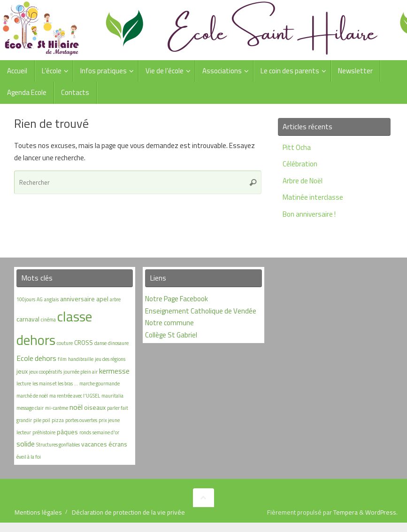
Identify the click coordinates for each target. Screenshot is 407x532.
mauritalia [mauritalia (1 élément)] (112, 396)
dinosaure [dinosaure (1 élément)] (118, 343)
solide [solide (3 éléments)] (26, 444)
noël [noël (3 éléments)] (76, 407)
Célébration (300, 164)
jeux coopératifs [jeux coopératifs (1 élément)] (46, 372)
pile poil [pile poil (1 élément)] (42, 420)
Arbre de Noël (303, 181)
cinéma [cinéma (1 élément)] (48, 320)
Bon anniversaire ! (309, 214)
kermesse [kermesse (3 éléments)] (114, 371)
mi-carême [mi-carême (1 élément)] (57, 408)
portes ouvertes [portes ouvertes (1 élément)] (81, 420)
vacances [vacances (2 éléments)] (94, 444)
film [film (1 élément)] (62, 359)
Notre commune (169, 323)
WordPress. (381, 512)
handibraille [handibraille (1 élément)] (81, 359)
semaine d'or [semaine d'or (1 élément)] (106, 432)
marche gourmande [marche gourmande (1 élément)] (100, 383)
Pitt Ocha (297, 147)
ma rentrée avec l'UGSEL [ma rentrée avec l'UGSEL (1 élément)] (75, 396)
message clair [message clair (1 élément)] (30, 408)
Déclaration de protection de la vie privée (128, 512)
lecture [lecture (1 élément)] (24, 383)
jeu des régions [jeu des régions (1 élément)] (110, 359)
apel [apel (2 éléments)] (102, 299)
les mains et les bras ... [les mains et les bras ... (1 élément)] (55, 383)
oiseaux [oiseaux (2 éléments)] (95, 407)
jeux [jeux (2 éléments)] (22, 371)
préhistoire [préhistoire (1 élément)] (44, 432)
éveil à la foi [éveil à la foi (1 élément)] (29, 457)
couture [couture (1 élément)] (65, 343)
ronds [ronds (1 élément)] (85, 432)
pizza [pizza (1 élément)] (58, 420)
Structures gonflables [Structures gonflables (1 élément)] (58, 445)
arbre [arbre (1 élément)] (115, 299)
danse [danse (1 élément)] (100, 343)
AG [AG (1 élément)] (40, 299)
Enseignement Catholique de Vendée (201, 311)
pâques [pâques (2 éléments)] (67, 432)
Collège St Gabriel (171, 335)
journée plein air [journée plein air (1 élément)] (81, 372)
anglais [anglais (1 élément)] (51, 299)
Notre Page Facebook (177, 299)
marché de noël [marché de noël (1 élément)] (32, 396)
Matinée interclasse (313, 197)
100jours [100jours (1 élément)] (26, 299)
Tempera (346, 512)
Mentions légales (38, 512)
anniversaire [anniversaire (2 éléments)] (77, 299)
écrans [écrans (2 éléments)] (118, 444)
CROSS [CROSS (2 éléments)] (84, 342)
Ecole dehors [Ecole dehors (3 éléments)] (36, 358)
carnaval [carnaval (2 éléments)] (28, 319)
